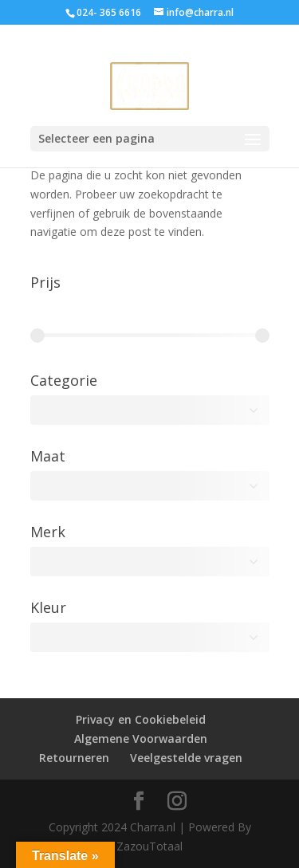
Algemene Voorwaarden (141, 738)
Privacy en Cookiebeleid (141, 719)
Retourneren (74, 758)
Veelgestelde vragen (186, 758)
